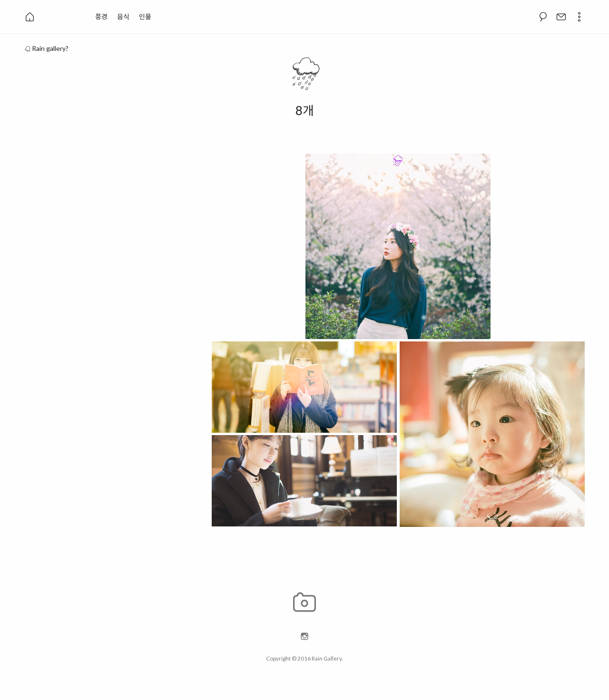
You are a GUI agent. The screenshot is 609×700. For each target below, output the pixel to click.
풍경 (101, 16)
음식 (123, 16)
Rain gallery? (46, 48)
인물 (145, 16)
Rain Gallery (327, 658)
